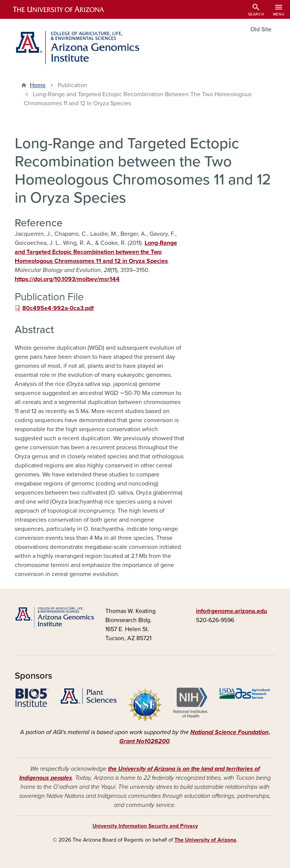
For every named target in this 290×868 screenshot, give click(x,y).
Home (38, 85)
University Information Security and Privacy (145, 826)
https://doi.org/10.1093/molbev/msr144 (67, 279)
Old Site (261, 29)
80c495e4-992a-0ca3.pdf (58, 308)
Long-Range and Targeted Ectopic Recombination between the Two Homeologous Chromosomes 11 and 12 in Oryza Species (96, 252)
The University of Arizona (205, 840)
